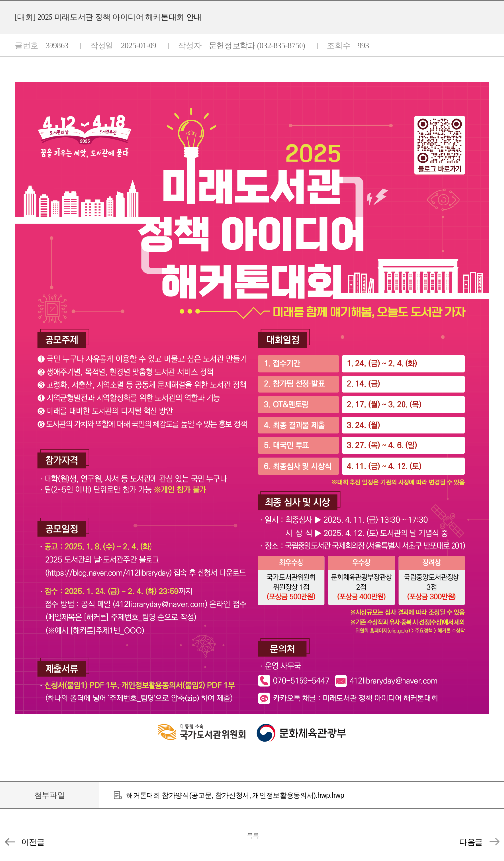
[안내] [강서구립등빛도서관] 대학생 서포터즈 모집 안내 (494, 842)
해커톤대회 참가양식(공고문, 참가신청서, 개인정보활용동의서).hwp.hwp (235, 795)
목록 (253, 835)
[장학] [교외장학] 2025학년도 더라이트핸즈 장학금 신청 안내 (10, 842)
